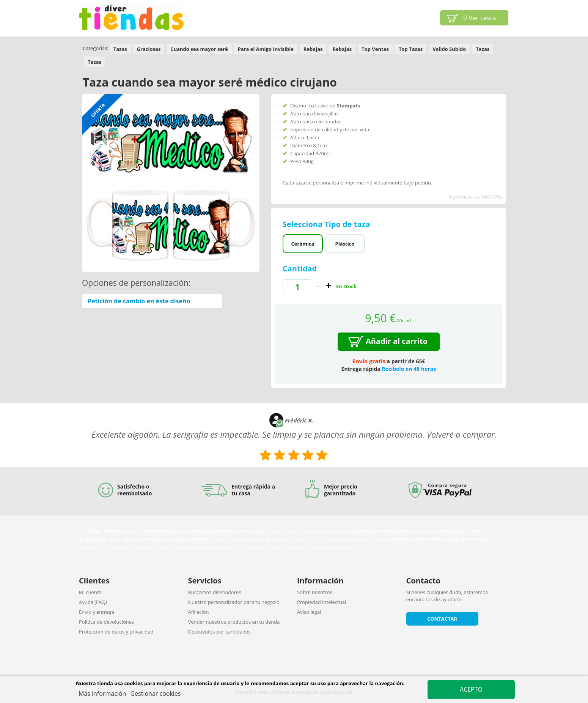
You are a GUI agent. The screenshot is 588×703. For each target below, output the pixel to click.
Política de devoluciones (106, 622)
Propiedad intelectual (322, 602)
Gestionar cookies (155, 694)
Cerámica (303, 244)
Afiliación (199, 612)
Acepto (471, 689)
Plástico (345, 244)
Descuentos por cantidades (219, 632)
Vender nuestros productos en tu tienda (234, 622)
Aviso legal (309, 612)
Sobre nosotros (315, 592)
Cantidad (300, 269)
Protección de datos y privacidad (116, 632)
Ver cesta (480, 18)
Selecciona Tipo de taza (327, 224)
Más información (103, 694)
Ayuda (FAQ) (93, 602)
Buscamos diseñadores (215, 592)
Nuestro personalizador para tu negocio (234, 602)
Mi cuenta (90, 592)
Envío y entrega (97, 612)
